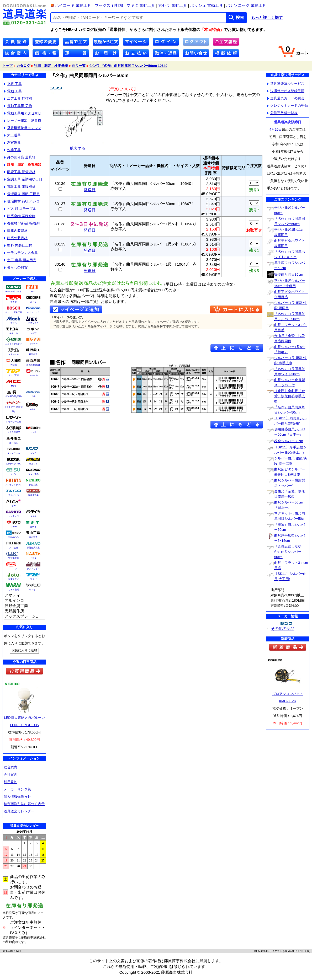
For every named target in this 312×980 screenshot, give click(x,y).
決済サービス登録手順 (286, 91)
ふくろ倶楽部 (14, 432)
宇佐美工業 (14, 558)
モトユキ (14, 333)
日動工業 (33, 485)
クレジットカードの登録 (288, 106)
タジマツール (14, 453)
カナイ (33, 527)
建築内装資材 (16, 231)
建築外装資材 (16, 238)
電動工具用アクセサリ (23, 113)
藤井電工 (14, 443)
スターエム (14, 354)
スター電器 (33, 474)
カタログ (23, 66)
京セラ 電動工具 (173, 5)
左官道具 (12, 143)
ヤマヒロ (33, 590)
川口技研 (14, 548)
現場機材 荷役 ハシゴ (22, 201)
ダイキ (33, 516)
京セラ (33, 302)
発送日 (90, 188)
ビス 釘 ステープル (20, 209)
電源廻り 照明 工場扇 (22, 194)
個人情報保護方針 (17, 797)
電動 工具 (13, 91)
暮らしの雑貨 (16, 267)
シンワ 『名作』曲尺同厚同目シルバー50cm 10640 (128, 66)
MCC (13, 386)
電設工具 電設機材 (20, 187)
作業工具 (12, 150)
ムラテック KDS (14, 464)
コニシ (14, 569)
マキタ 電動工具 (141, 5)
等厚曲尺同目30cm (289, 274)
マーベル (33, 375)
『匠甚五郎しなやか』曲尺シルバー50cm (288, 552)
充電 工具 (13, 84)
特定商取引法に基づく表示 (24, 804)
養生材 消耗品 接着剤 (22, 223)
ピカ (14, 506)
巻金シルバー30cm (289, 441)
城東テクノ (14, 579)
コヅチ (33, 432)
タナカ (14, 527)
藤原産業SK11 (33, 365)
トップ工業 (14, 375)
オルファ (33, 464)
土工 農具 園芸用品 (20, 260)
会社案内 (10, 775)
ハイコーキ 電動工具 (73, 5)
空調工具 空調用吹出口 (23, 179)
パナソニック (33, 312)
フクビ (33, 579)
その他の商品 (283, 628)
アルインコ (14, 495)
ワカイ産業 (14, 590)
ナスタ (33, 558)
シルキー (33, 409)
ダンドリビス (33, 569)
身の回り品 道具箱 (20, 157)
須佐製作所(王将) (14, 396)
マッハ (14, 323)
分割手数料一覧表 (282, 113)
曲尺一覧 (79, 66)
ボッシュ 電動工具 (207, 5)
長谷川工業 (33, 495)
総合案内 (10, 767)
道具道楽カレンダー (19, 811)
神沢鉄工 (33, 354)
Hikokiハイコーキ (14, 291)
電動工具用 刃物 (18, 106)
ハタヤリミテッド (14, 485)
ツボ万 (33, 333)
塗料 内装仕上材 (18, 245)
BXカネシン (14, 537)
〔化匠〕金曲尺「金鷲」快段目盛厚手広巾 (290, 396)
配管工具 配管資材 (20, 172)
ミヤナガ (33, 344)
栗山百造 (33, 537)
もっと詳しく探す (267, 18)
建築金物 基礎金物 (20, 216)
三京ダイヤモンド (14, 344)
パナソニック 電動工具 (246, 5)
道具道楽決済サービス (286, 84)
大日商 (14, 365)
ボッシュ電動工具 (14, 312)
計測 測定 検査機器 (51, 66)
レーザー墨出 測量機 (23, 121)
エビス (14, 474)
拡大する (78, 146)
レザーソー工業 (14, 422)
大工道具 (12, 135)
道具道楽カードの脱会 (286, 98)
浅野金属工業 (33, 548)
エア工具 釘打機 (18, 98)
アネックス (33, 323)
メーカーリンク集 (17, 789)
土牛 (33, 396)
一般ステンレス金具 (21, 253)
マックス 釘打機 (109, 5)
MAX (33, 291)
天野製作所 (24, 611)
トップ (7, 66)
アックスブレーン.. (24, 617)
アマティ (24, 596)
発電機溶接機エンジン (23, 128)
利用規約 (10, 782)
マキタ (14, 302)
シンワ (33, 453)
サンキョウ (14, 516)
